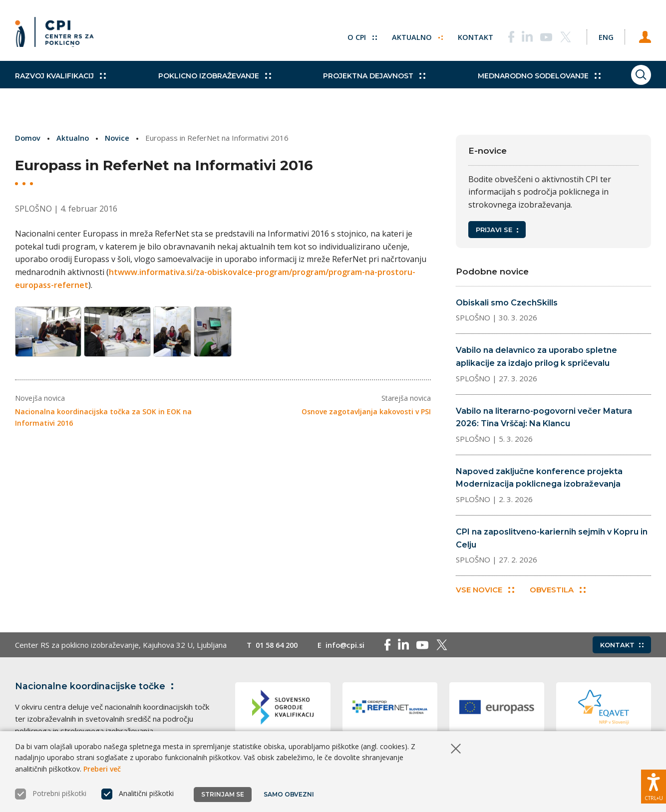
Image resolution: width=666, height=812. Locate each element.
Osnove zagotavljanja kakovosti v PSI (366, 416)
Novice (119, 138)
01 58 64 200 (279, 646)
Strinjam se (223, 794)
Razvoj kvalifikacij (60, 85)
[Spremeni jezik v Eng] (601, 35)
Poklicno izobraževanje (206, 85)
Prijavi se (497, 230)
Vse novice (485, 591)
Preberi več (102, 769)
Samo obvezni (289, 794)
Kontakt (467, 35)
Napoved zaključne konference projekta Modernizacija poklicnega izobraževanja (539, 478)
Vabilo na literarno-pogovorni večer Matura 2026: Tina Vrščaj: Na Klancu (544, 417)
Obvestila (559, 591)
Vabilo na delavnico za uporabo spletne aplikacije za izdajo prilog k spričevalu (536, 357)
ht (113, 272)
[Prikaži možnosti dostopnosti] (654, 785)
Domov (28, 138)
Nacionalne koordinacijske (96, 687)
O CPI (353, 35)
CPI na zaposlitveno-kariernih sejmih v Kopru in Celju (552, 538)
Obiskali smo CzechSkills (507, 303)
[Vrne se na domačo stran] (58, 35)
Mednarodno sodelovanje (515, 85)
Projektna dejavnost (358, 85)
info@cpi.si (350, 646)
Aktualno (409, 35)
